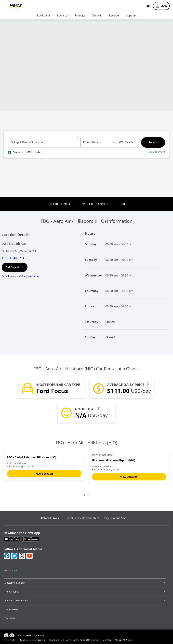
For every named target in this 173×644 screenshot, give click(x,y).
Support (131, 15)
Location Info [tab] (58, 204)
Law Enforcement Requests (33, 640)
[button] (85, 583)
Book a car (44, 15)
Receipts (114, 15)
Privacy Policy (10, 640)
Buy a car (63, 15)
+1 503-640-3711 (13, 258)
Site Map (107, 640)
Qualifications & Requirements (21, 276)
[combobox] (44, 144)
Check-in (97, 15)
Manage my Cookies (124, 640)
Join (148, 6)
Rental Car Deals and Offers (82, 518)
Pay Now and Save (116, 518)
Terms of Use (55, 640)
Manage (80, 15)
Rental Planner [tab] (95, 204)
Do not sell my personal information (82, 640)
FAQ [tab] (124, 204)
